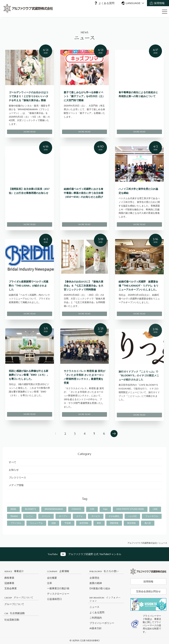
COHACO (76, 509)
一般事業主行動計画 (58, 588)
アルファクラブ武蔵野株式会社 (142, 543)
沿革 (50, 583)
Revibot (14, 516)
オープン (63, 516)
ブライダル (16, 523)
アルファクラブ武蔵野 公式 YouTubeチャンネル (85, 554)
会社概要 (52, 578)
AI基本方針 (96, 628)
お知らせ (14, 470)
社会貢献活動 (15, 613)
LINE (155, 509)
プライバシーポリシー (102, 623)
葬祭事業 (9, 578)
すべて (13, 462)
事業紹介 (14, 571)
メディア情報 (16, 485)
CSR (92, 509)
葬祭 (99, 523)
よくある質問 (106, 3)
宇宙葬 (68, 523)
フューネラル (152, 516)
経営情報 (84, 523)
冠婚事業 (9, 583)
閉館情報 (114, 523)
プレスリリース (17, 478)
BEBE (13, 509)
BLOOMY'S (30, 509)
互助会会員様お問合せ (148, 591)
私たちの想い (104, 571)
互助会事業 (11, 588)
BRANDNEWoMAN (54, 509)
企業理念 (94, 578)
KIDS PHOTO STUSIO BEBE (130, 509)
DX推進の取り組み (100, 588)
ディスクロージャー (58, 594)
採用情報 (159, 3)
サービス (96, 516)
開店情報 (131, 523)
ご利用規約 (96, 618)
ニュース (94, 607)
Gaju (105, 509)
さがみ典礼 (114, 516)
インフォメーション (105, 599)
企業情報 (58, 571)
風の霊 (148, 523)
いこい (30, 516)
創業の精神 (96, 583)
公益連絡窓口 (54, 599)
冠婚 (54, 523)
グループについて (19, 597)
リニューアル (36, 523)
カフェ (79, 516)
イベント (46, 516)
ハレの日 (132, 516)
